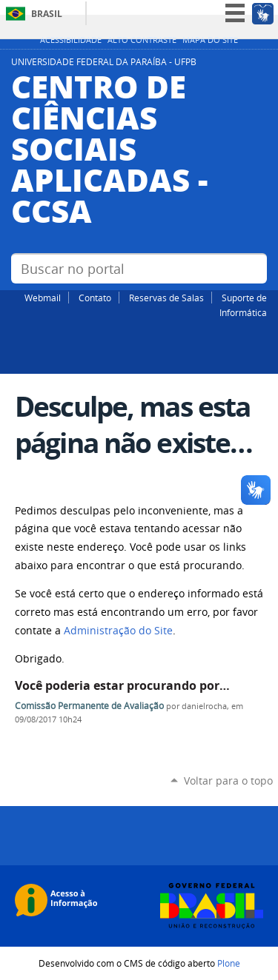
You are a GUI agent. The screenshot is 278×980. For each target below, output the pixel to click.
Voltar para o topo (228, 781)
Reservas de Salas (166, 298)
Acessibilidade (71, 40)
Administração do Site (118, 631)
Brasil (47, 14)
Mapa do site (210, 40)
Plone (229, 963)
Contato (95, 298)
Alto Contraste (142, 40)
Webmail (43, 298)
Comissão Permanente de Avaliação (89, 706)
